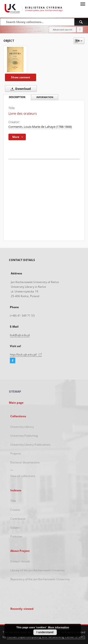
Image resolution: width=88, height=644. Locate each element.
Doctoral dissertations (25, 462)
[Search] (81, 22)
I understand (45, 632)
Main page (16, 403)
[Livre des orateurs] (15, 60)
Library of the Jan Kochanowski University (38, 570)
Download (20, 89)
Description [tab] (17, 97)
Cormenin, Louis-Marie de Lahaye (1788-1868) (40, 127)
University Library (22, 427)
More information (58, 627)
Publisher (17, 536)
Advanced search (63, 30)
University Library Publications (31, 445)
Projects (16, 453)
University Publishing (24, 436)
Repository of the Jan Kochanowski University (40, 579)
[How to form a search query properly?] (80, 30)
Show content (21, 77)
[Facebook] (13, 361)
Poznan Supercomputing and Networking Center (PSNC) (46, 637)
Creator (15, 510)
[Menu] (83, 4)
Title (13, 501)
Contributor (18, 519)
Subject (15, 528)
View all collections (23, 476)
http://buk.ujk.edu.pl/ (26, 354)
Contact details (20, 561)
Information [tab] (45, 97)
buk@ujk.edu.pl (20, 335)
